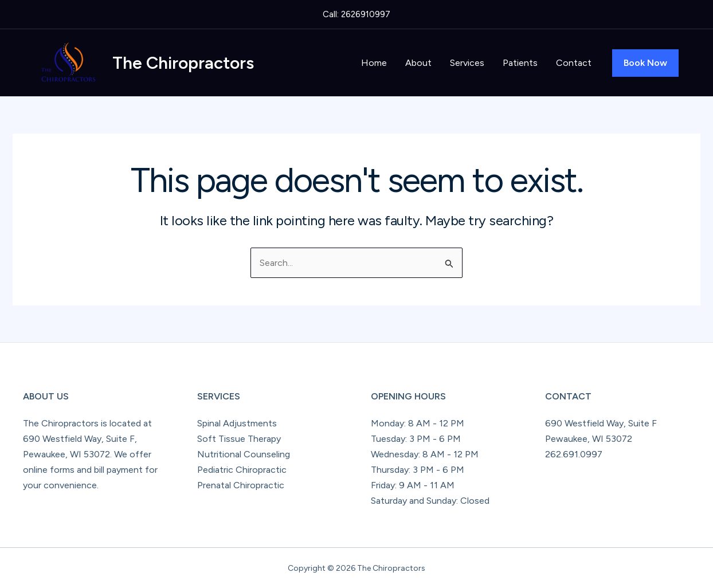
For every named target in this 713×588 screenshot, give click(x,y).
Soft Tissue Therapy (239, 439)
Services (467, 63)
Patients (520, 63)
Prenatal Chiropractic (241, 485)
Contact (574, 63)
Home (374, 63)
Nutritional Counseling (244, 454)
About (418, 63)
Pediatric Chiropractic (242, 470)
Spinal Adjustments (237, 423)
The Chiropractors (183, 63)
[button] (645, 63)
